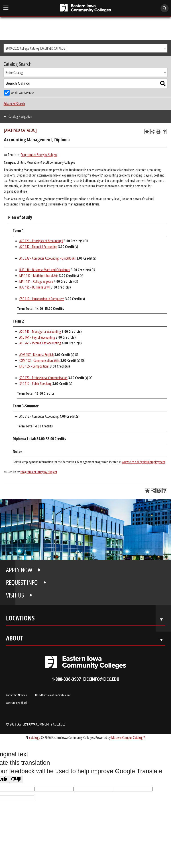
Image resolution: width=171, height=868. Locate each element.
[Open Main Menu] (6, 8)
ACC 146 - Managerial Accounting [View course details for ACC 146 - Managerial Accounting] (40, 331)
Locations (20, 619)
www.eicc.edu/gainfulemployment (144, 462)
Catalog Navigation (20, 116)
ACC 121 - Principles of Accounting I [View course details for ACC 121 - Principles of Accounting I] (41, 241)
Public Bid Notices (16, 695)
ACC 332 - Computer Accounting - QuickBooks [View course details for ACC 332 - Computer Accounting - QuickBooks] (48, 258)
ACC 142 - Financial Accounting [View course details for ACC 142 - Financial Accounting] (38, 247)
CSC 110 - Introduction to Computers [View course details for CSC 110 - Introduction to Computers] (42, 299)
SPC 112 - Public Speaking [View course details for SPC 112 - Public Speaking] (36, 384)
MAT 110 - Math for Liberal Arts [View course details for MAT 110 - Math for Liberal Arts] (39, 276)
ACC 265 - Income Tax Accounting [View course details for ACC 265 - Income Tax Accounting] (40, 343)
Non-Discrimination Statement (53, 695)
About (15, 639)
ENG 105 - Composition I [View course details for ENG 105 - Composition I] (34, 366)
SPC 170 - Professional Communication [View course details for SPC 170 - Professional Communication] (43, 378)
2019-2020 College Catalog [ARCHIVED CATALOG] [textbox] (36, 48)
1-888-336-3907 (66, 679)
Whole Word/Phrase (22, 93)
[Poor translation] (16, 779)
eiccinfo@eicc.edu (101, 679)
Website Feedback (17, 703)
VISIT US (15, 595)
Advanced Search (14, 104)
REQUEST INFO (22, 582)
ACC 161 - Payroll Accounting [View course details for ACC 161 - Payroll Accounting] (37, 337)
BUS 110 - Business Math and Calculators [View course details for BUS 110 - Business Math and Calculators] (45, 270)
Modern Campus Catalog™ (128, 737)
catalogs (35, 737)
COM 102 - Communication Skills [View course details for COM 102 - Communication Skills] (40, 360)
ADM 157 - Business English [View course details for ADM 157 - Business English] (37, 355)
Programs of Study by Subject (39, 155)
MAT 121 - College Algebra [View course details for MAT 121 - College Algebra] (36, 281)
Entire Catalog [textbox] (14, 73)
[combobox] (85, 48)
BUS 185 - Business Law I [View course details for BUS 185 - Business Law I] (35, 287)
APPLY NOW (19, 570)
